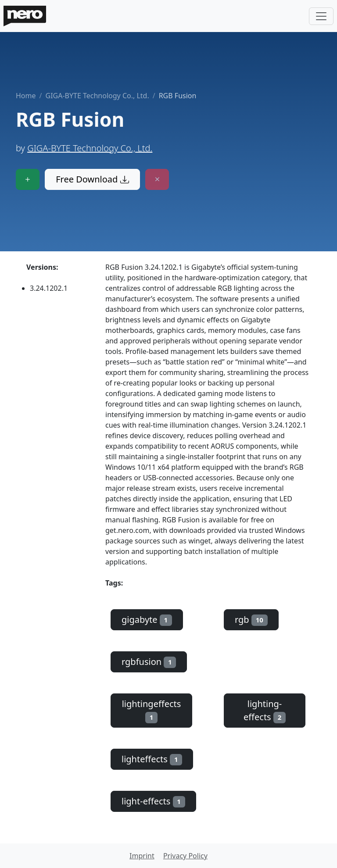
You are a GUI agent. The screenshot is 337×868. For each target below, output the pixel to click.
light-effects (153, 801)
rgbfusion (149, 662)
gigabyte (147, 620)
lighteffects (152, 759)
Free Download (92, 179)
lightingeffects (152, 710)
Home (26, 96)
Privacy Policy (185, 856)
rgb (251, 620)
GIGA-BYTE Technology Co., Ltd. (97, 96)
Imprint (142, 856)
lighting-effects (265, 710)
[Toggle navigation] (321, 16)
